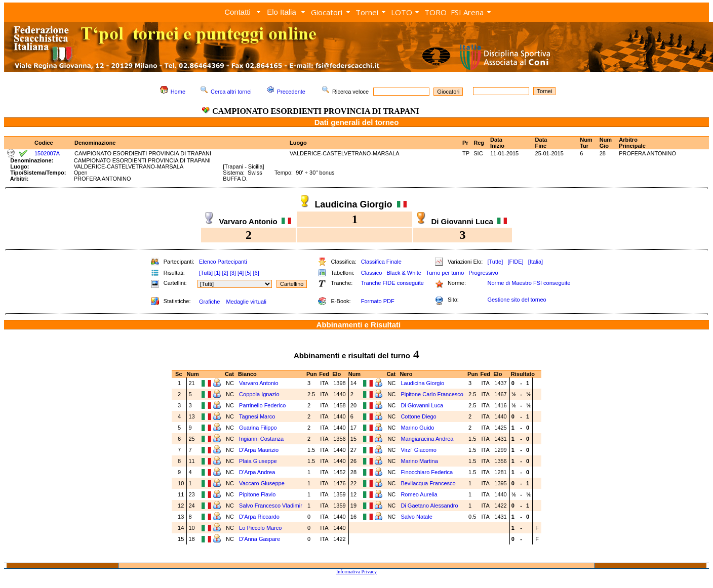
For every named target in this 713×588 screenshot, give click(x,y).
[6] (256, 273)
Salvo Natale (416, 517)
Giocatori (327, 12)
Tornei (367, 12)
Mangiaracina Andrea (427, 439)
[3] (233, 273)
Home (178, 92)
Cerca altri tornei (231, 92)
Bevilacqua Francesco (428, 483)
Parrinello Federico (262, 405)
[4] (241, 273)
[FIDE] (515, 262)
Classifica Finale (381, 262)
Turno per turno (445, 273)
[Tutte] (495, 262)
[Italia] (536, 262)
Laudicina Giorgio (422, 383)
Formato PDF (378, 301)
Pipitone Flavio (257, 494)
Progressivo (484, 273)
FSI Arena (467, 12)
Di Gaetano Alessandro (429, 506)
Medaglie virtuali (246, 302)
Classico (372, 273)
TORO (435, 12)
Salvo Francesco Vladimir (271, 506)
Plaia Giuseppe (258, 461)
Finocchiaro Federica (427, 472)
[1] (217, 273)
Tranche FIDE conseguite (392, 283)
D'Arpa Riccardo (259, 517)
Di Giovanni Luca (422, 405)
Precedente (291, 92)
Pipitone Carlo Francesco (432, 394)
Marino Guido (417, 428)
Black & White (404, 273)
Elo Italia (282, 12)
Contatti (237, 12)
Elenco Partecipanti (223, 262)
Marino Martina (419, 461)
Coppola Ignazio (259, 394)
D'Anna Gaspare (260, 539)
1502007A (47, 153)
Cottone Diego (418, 416)
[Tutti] (206, 273)
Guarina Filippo (258, 428)
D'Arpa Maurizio (259, 450)
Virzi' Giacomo (418, 450)
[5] (248, 273)
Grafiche (210, 302)
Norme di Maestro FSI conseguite (529, 283)
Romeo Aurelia (419, 494)
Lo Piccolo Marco (260, 528)
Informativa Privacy (356, 572)
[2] (225, 273)
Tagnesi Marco (257, 416)
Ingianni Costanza (261, 439)
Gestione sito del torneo (517, 300)
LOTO (402, 12)
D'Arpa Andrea (257, 472)
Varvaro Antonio (259, 383)
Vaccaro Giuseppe (262, 483)
